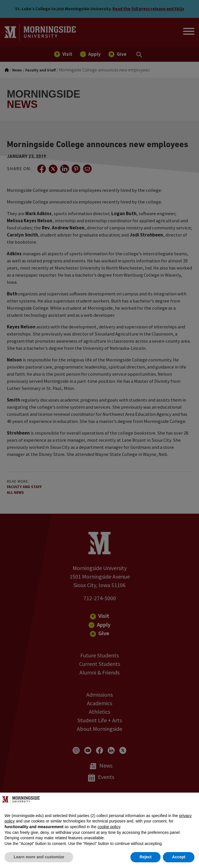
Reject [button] (145, 857)
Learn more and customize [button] (39, 857)
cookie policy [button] (109, 827)
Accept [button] (179, 857)
